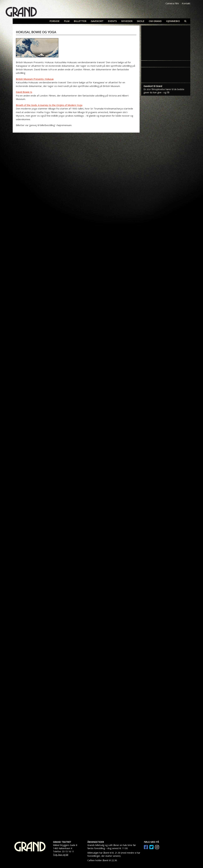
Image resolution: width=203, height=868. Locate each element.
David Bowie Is (24, 92)
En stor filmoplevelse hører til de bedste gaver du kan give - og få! (164, 91)
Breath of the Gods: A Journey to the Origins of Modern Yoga (49, 105)
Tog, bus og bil (61, 855)
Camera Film (172, 3)
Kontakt (186, 3)
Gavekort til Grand (153, 86)
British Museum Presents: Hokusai (35, 79)
